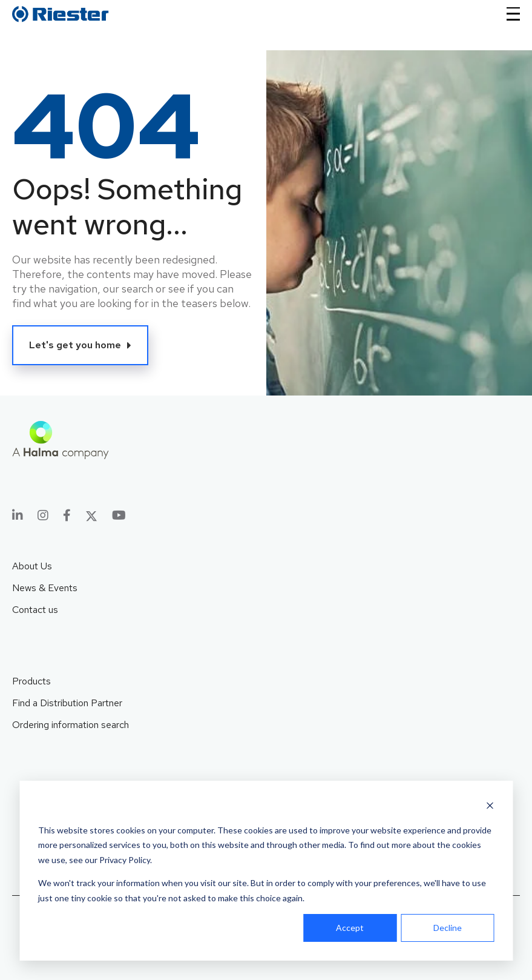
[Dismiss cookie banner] (490, 807)
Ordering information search (71, 725)
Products (31, 681)
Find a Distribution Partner (67, 703)
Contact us (35, 610)
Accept (350, 928)
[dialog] (266, 871)
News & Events (45, 588)
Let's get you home (75, 345)
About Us (32, 566)
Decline (448, 928)
